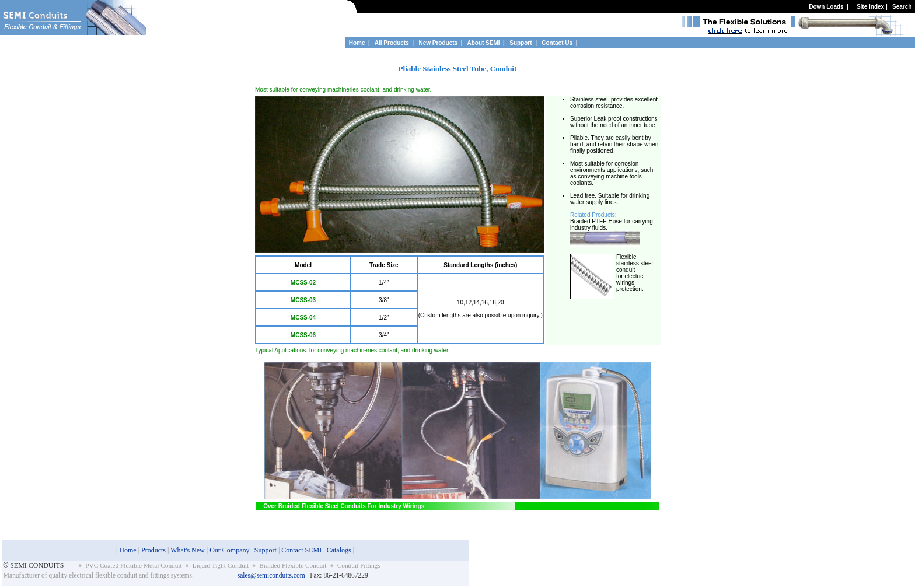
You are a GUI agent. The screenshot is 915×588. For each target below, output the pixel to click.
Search (902, 7)
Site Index (870, 7)
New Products (438, 43)
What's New (187, 550)
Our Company (229, 550)
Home (357, 43)
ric (640, 276)
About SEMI (483, 43)
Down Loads (826, 7)
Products (153, 550)
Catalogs (339, 550)
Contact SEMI (301, 550)
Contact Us (557, 43)
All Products (392, 43)
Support (521, 43)
